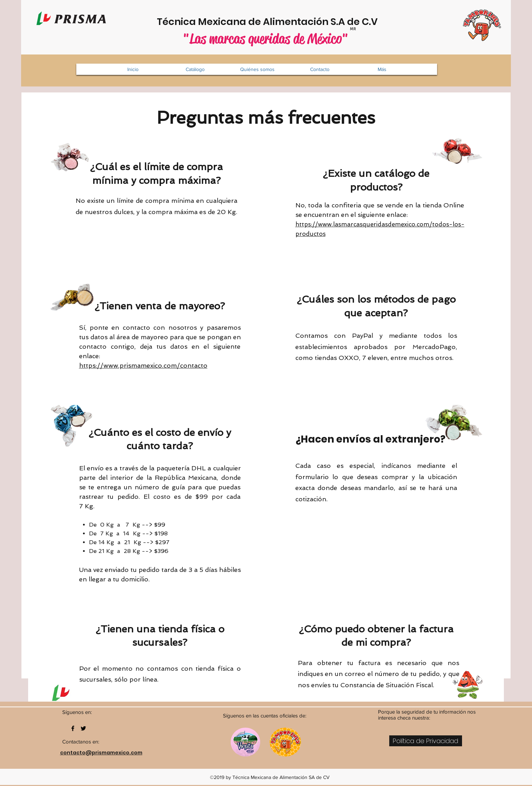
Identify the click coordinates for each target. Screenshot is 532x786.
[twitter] (83, 728)
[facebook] (73, 728)
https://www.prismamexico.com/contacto (143, 365)
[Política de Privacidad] (426, 741)
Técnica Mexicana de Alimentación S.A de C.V (267, 22)
